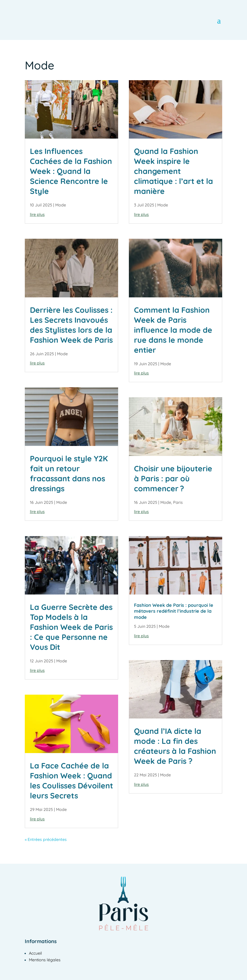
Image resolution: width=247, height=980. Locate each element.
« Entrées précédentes (46, 839)
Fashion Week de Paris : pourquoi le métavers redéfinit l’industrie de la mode (174, 611)
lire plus (37, 214)
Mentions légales (45, 960)
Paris (178, 502)
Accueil (35, 953)
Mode (61, 205)
